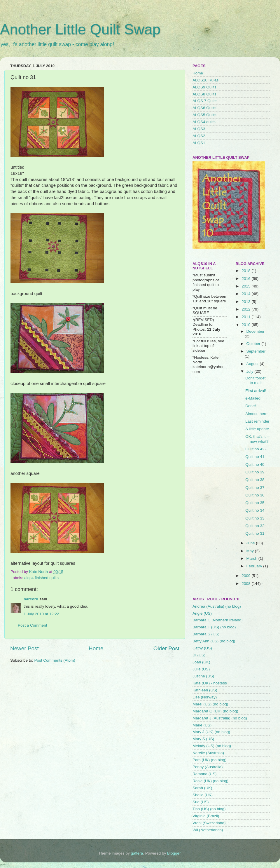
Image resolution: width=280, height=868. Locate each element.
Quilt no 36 (255, 495)
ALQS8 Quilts (204, 94)
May (251, 551)
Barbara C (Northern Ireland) (218, 620)
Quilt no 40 (255, 464)
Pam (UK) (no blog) (209, 760)
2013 (246, 302)
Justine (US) (203, 676)
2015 (246, 286)
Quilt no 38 (255, 480)
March (252, 558)
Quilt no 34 (255, 510)
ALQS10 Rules (205, 80)
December (256, 331)
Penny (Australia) (208, 767)
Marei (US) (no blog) (210, 704)
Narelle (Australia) (208, 753)
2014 (246, 294)
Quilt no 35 (255, 503)
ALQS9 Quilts (204, 87)
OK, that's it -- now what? (257, 439)
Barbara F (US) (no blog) (214, 627)
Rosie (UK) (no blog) (210, 781)
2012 (246, 309)
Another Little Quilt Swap (80, 29)
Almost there (256, 414)
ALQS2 (199, 136)
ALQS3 (199, 129)
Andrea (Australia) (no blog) (217, 606)
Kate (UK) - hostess (210, 683)
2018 (246, 271)
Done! (251, 406)
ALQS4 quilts (204, 122)
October (254, 344)
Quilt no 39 (255, 472)
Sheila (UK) (203, 795)
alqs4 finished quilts (41, 578)
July (251, 371)
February (255, 566)
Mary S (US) (203, 739)
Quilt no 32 (255, 526)
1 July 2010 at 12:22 (41, 614)
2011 (246, 317)
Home (96, 648)
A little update (257, 429)
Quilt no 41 (255, 457)
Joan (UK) (201, 662)
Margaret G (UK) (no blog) (215, 711)
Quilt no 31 (255, 533)
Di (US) (199, 655)
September (256, 351)
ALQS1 (199, 143)
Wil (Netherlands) (208, 830)
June (251, 543)
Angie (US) (202, 613)
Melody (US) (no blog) (212, 746)
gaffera (137, 853)
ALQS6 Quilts (204, 108)
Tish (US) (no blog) (209, 809)
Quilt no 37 (255, 488)
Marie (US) (202, 725)
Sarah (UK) (202, 788)
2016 (246, 279)
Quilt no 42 (255, 449)
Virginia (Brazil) (206, 816)
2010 (246, 325)
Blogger (174, 853)
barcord (31, 599)
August (253, 364)
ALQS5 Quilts (204, 115)
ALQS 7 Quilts (205, 101)
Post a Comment (33, 625)
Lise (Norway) (205, 697)
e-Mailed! (253, 398)
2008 (246, 584)
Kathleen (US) (205, 690)
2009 (246, 576)
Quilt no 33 (255, 518)
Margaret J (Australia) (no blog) (220, 718)
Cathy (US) (202, 648)
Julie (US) (201, 669)
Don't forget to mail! (255, 380)
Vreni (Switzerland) (209, 823)
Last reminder (257, 421)
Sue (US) (201, 802)
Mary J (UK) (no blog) (211, 732)
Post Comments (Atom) (55, 660)
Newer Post (24, 648)
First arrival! (256, 391)
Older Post (166, 648)
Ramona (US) (205, 774)
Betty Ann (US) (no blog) (214, 641)
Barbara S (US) (206, 634)
